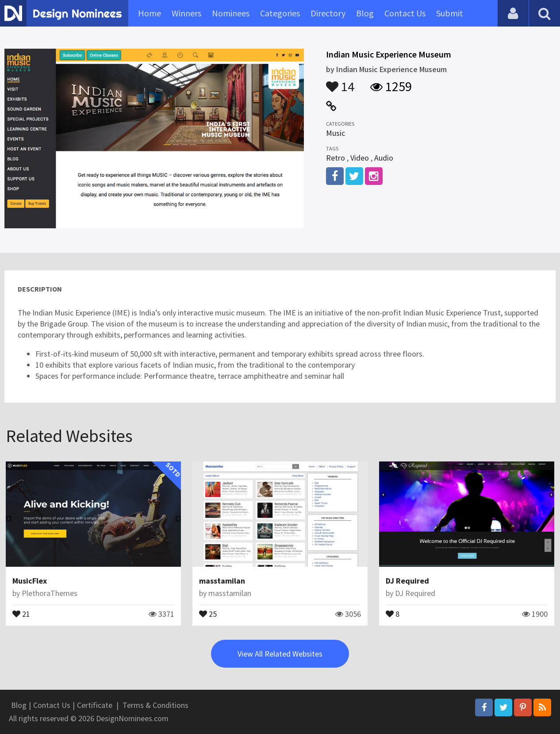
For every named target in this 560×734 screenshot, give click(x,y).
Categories (280, 13)
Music (336, 133)
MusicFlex (30, 581)
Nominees (231, 13)
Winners (186, 13)
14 (340, 82)
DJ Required (407, 581)
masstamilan (222, 581)
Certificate (95, 705)
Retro (336, 158)
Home (150, 13)
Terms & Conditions (155, 705)
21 (21, 613)
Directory (328, 13)
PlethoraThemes (50, 593)
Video (360, 158)
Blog (365, 13)
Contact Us (405, 13)
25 (208, 613)
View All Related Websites (280, 654)
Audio (384, 158)
